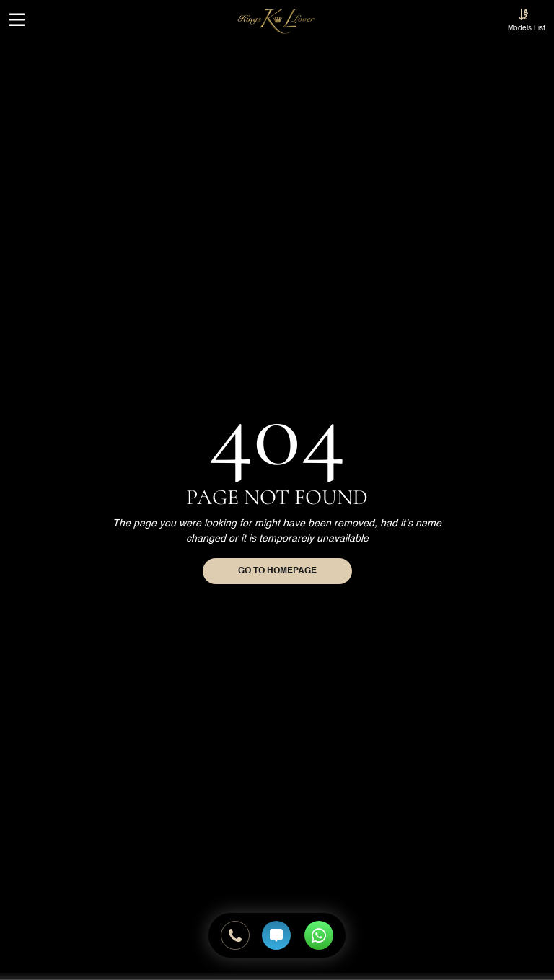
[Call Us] (235, 935)
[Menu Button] (17, 21)
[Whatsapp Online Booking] (315, 935)
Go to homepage (277, 571)
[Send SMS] (276, 935)
